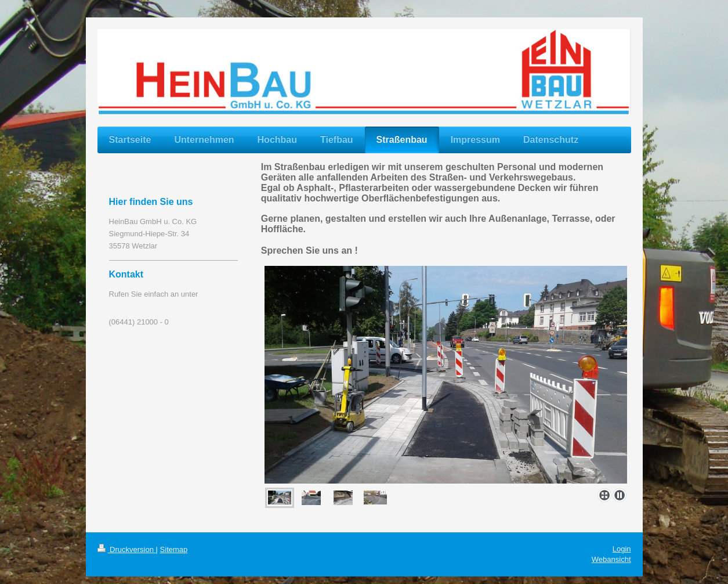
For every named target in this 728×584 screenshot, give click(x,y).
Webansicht (611, 559)
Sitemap (174, 549)
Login (622, 549)
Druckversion (127, 549)
